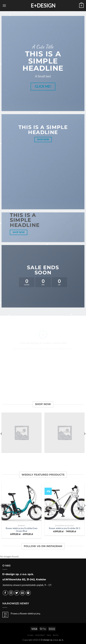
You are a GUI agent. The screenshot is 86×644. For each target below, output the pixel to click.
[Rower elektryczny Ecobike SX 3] (64, 503)
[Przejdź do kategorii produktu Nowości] (64, 432)
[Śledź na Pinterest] (28, 593)
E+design (43, 6)
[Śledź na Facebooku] (5, 593)
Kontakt (40, 635)
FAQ (49, 635)
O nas (30, 635)
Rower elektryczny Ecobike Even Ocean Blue (22, 530)
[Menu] (4, 5)
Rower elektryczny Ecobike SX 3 (64, 528)
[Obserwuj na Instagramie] (11, 593)
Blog (56, 635)
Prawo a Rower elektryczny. (26, 613)
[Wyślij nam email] (22, 593)
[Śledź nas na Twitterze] (17, 593)
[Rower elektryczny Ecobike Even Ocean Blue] (21, 503)
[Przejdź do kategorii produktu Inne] (21, 432)
